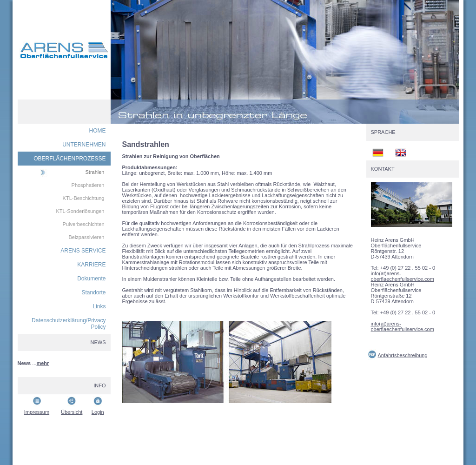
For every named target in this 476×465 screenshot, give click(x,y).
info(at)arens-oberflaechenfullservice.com (403, 276)
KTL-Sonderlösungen (80, 211)
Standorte (93, 292)
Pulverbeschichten (84, 224)
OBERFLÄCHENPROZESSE (69, 159)
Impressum (37, 412)
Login (98, 412)
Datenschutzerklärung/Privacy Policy (69, 324)
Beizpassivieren (86, 237)
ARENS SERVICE (83, 251)
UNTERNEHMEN (84, 145)
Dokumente (91, 279)
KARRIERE (91, 265)
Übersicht (72, 412)
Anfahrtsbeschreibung (403, 355)
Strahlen (95, 172)
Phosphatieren (88, 185)
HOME (98, 131)
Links (99, 306)
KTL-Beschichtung (84, 198)
